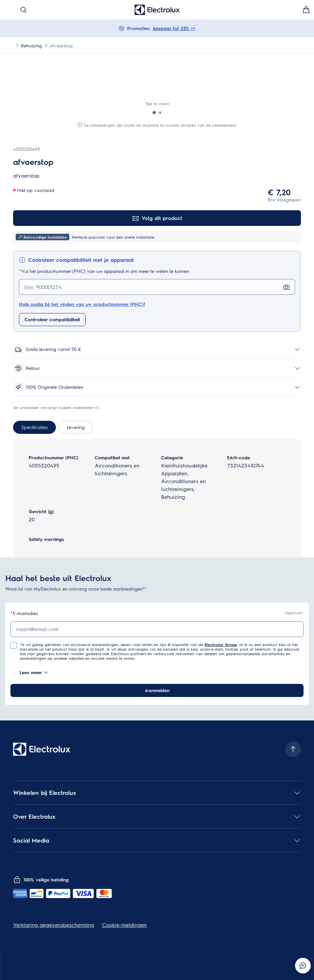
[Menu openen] (8, 10)
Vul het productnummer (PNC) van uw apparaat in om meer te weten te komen (104, 271)
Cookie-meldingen (124, 925)
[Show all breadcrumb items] (10, 45)
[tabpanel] (157, 498)
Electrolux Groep (221, 644)
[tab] (34, 427)
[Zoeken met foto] (287, 287)
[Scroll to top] (293, 749)
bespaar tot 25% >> (174, 28)
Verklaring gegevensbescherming (54, 925)
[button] (154, 113)
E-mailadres (24, 613)
